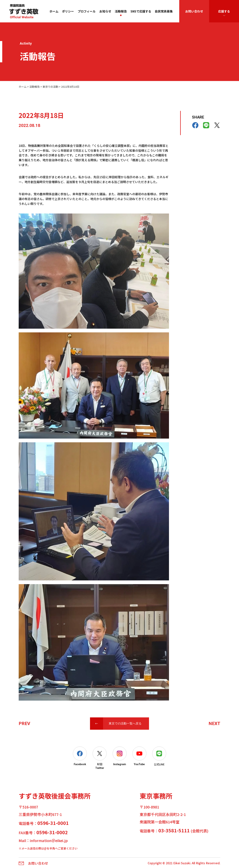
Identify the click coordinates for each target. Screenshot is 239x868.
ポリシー (68, 11)
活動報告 (121, 11)
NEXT (214, 724)
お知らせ (105, 11)
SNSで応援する (141, 11)
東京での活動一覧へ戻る (125, 723)
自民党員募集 (164, 11)
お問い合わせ (194, 11)
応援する (224, 11)
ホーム (54, 11)
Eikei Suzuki (182, 863)
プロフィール (87, 11)
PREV (24, 724)
